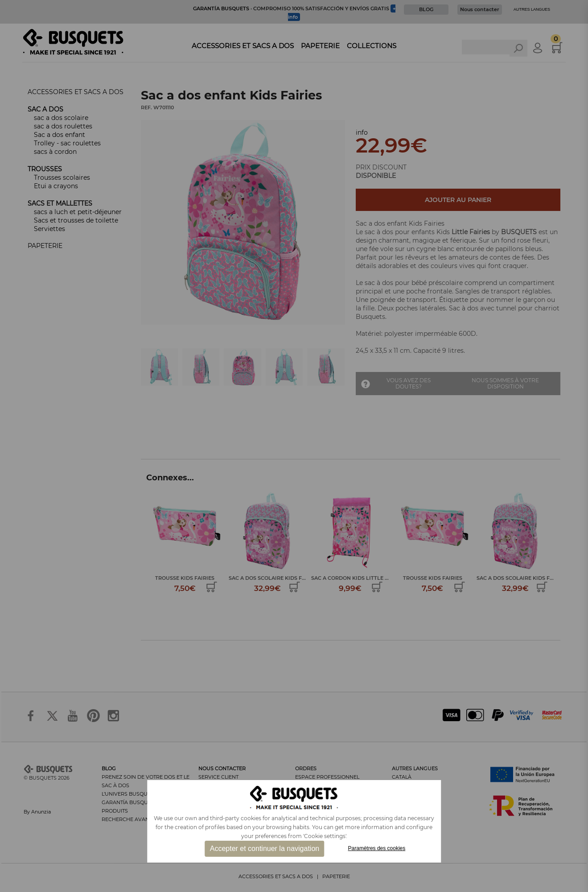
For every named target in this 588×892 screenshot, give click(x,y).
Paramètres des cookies (377, 848)
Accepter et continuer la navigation (265, 849)
